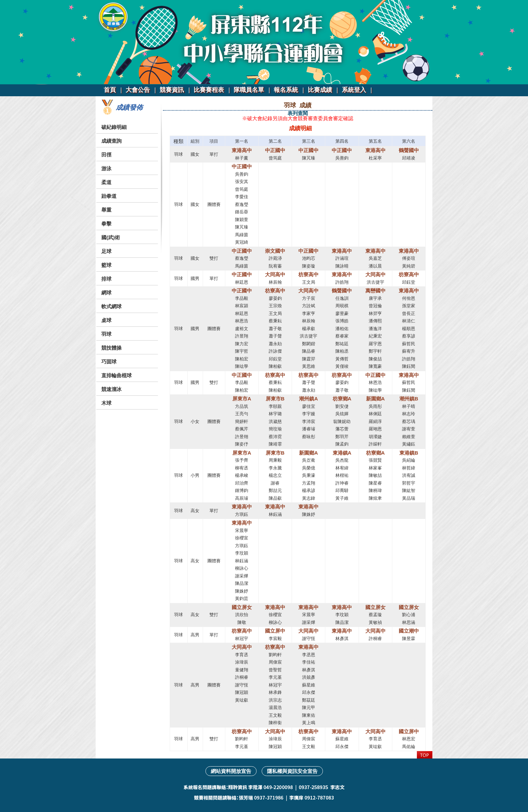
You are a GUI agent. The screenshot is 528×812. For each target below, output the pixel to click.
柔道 (106, 182)
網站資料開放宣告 (231, 771)
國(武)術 (111, 237)
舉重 (106, 210)
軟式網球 (111, 306)
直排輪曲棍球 (117, 375)
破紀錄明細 (114, 127)
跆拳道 (109, 196)
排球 (106, 279)
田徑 (106, 155)
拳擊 (106, 224)
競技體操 (111, 348)
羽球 (106, 334)
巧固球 (109, 362)
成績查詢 (111, 141)
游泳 (106, 168)
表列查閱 (298, 113)
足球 (106, 251)
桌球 (106, 320)
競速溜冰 (111, 389)
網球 (106, 293)
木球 (106, 403)
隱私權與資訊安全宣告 (292, 771)
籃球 (106, 265)
